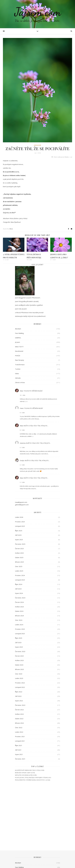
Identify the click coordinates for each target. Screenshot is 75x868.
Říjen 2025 (19, 531)
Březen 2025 (19, 562)
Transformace (20, 365)
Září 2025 (18, 535)
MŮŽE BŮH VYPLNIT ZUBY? (23, 773)
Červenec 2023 (20, 651)
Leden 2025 (19, 571)
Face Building (19, 333)
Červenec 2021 (20, 759)
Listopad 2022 (20, 687)
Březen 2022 (19, 723)
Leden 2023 (19, 678)
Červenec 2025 (20, 544)
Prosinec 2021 (20, 736)
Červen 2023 (19, 656)
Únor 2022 (19, 728)
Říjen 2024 (19, 584)
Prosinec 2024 (20, 575)
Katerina (23, 443)
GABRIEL (18, 338)
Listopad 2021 (20, 741)
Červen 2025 (19, 549)
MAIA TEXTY (19, 347)
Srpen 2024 (19, 593)
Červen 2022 (19, 710)
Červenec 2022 (20, 705)
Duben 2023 (19, 665)
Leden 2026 (19, 517)
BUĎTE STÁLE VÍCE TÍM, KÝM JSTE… (36, 426)
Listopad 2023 (20, 634)
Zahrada (18, 378)
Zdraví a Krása (20, 382)
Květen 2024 (19, 607)
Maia (11, 229)
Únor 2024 (19, 620)
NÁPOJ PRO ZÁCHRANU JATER (24, 775)
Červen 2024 (19, 602)
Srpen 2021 (19, 754)
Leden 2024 (19, 625)
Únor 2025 (19, 566)
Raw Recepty (20, 360)
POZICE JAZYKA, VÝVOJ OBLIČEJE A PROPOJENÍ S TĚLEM (31, 778)
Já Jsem (17, 342)
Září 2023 (18, 642)
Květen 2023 (19, 660)
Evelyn (22, 460)
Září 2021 (18, 750)
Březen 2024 (19, 616)
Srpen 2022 (19, 701)
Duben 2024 (19, 611)
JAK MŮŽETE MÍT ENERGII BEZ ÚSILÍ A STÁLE (28, 770)
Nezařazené (19, 351)
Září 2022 (18, 696)
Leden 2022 (19, 732)
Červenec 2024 (20, 598)
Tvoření (18, 369)
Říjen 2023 (19, 638)
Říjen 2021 (19, 745)
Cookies (70, 865)
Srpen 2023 (19, 647)
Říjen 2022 (19, 692)
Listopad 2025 (20, 526)
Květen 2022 (19, 714)
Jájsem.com (38, 12)
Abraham (37, 145)
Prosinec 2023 (20, 629)
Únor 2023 (19, 674)
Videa (17, 373)
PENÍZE (18, 356)
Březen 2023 (19, 669)
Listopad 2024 (20, 580)
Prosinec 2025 (20, 522)
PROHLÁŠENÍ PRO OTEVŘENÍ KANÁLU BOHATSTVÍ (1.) (31, 780)
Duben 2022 (19, 719)
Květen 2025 (19, 553)
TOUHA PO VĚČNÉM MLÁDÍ (33, 391)
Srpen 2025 (19, 540)
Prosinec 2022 (20, 683)
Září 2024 (18, 589)
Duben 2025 (19, 557)
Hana (22, 408)
